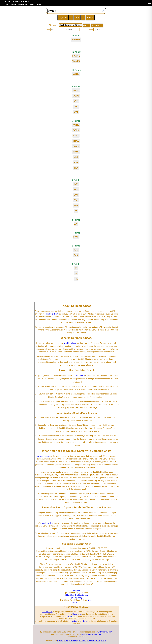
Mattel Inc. (72, 617)
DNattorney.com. (105, 632)
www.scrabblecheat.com (91, 634)
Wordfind (83, 641)
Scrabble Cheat (94, 641)
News (103, 641)
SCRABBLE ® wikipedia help (77, 595)
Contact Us (77, 602)
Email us (77, 591)
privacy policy (77, 597)
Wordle (21, 4)
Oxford (38, 4)
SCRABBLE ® (47, 612)
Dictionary (30, 4)
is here (90, 600)
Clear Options (97, 25)
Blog (8, 4)
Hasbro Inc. (77, 614)
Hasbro (74, 621)
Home (14, 4)
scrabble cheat (52, 314)
